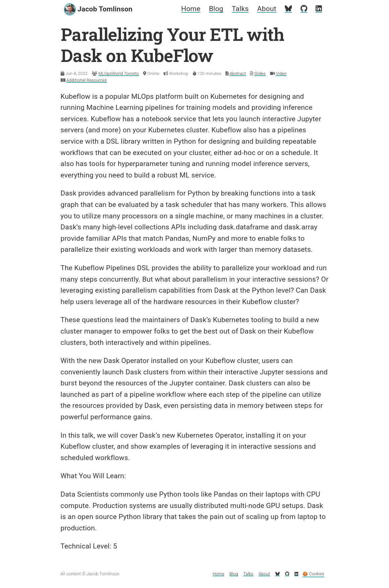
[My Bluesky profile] (288, 9)
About (267, 9)
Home (191, 9)
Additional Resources (87, 80)
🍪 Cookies (313, 574)
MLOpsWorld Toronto (119, 73)
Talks (240, 9)
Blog (216, 9)
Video (281, 73)
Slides (260, 73)
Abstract (238, 73)
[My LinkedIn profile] (319, 9)
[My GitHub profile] (304, 9)
